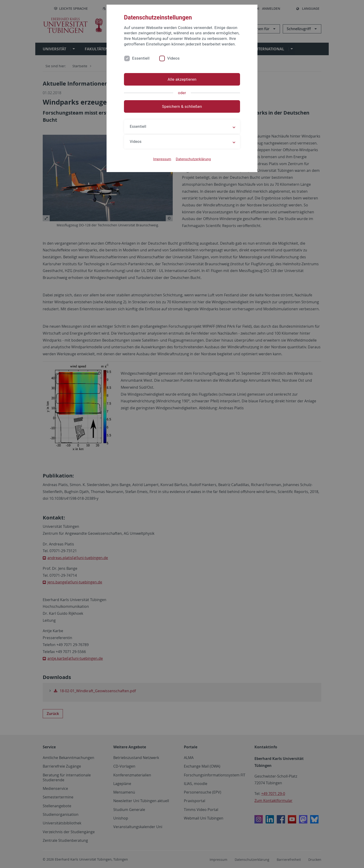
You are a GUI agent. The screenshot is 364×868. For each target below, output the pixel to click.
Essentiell (141, 58)
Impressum (162, 159)
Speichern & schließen (182, 106)
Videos (173, 58)
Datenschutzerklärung (193, 159)
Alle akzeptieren (182, 79)
